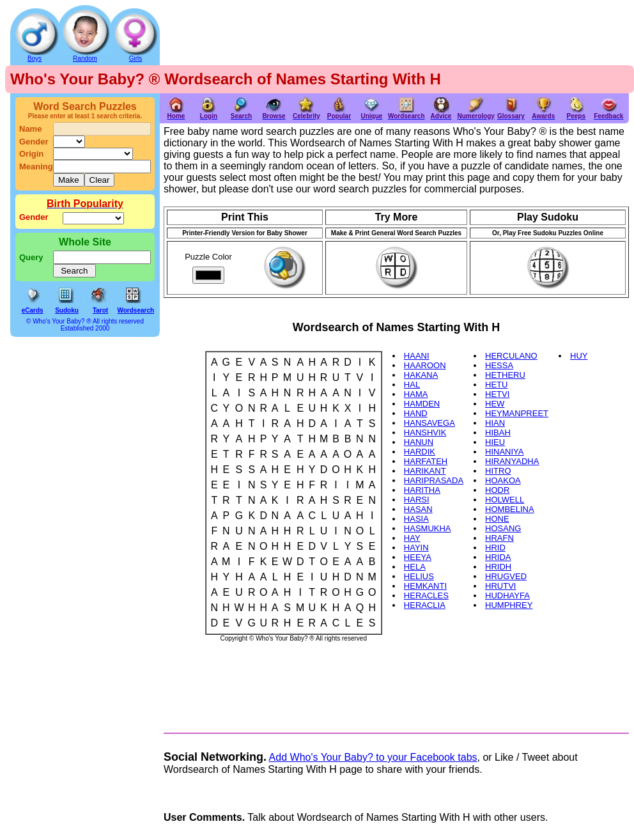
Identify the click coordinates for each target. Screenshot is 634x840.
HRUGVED (506, 576)
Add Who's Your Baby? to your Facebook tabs (373, 757)
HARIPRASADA (434, 480)
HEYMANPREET (517, 413)
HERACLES (426, 595)
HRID (495, 548)
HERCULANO (511, 356)
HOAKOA (503, 480)
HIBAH (498, 432)
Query (31, 257)
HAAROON (425, 365)
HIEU (495, 442)
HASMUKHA (428, 528)
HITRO (498, 471)
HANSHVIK (425, 432)
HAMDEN (422, 404)
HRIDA (498, 557)
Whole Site (85, 242)
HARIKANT (425, 471)
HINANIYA (504, 452)
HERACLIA (425, 605)
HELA (415, 567)
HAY (412, 538)
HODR (497, 490)
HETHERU (505, 375)
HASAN (418, 509)
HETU (496, 385)
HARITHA (422, 490)
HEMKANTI (425, 586)
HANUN (419, 442)
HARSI (417, 500)
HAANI (417, 356)
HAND (416, 413)
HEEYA (418, 557)
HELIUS (419, 576)
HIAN (495, 423)
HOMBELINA (510, 509)
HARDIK (420, 452)
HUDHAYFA (507, 595)
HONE (497, 519)
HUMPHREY (509, 605)
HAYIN (416, 548)
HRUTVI (500, 586)
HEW (495, 404)
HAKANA (421, 375)
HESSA (499, 365)
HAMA (416, 394)
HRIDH (498, 567)
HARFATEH (426, 461)
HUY (579, 356)
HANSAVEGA (429, 423)
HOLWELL (505, 500)
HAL (412, 385)
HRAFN (499, 538)
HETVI (497, 394)
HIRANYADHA (512, 461)
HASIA (416, 519)
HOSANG (503, 528)
